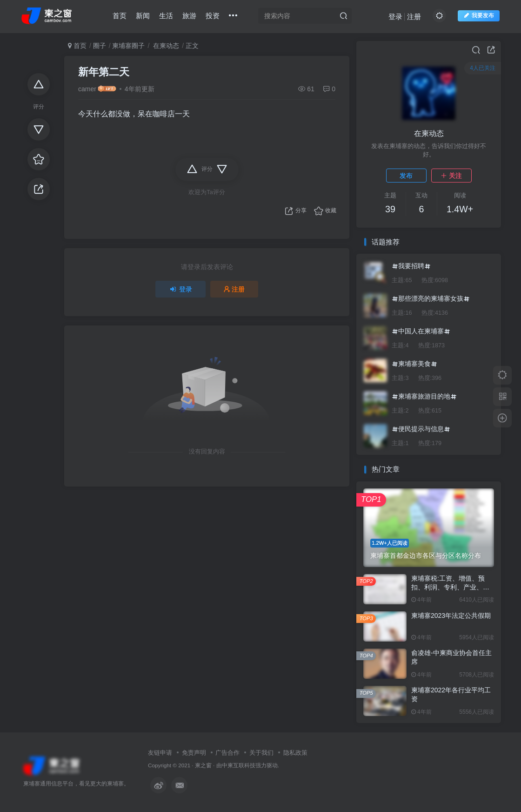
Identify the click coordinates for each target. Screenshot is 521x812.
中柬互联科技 (239, 765)
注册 (414, 17)
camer (87, 89)
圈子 (100, 46)
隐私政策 (295, 753)
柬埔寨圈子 (128, 46)
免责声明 (194, 753)
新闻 (143, 16)
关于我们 (261, 753)
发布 (406, 176)
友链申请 (160, 753)
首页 (120, 16)
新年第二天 (104, 72)
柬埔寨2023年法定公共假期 (451, 616)
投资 (213, 16)
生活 (166, 16)
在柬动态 (165, 46)
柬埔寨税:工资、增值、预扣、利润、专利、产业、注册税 (450, 587)
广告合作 (227, 753)
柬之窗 (203, 765)
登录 (395, 17)
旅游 (189, 16)
